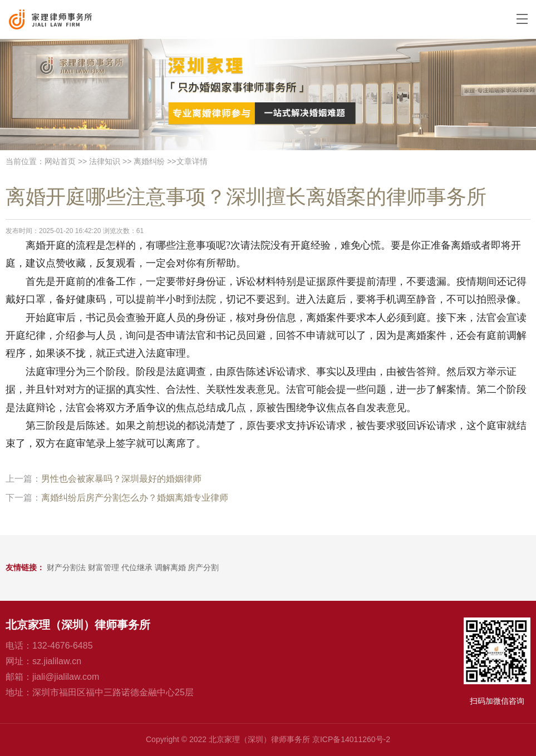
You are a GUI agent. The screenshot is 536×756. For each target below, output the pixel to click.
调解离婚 (170, 567)
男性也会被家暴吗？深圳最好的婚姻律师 (121, 479)
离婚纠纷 (149, 161)
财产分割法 (66, 567)
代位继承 (137, 567)
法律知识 (105, 161)
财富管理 (104, 567)
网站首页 (60, 161)
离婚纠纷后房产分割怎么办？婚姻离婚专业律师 (135, 498)
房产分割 (203, 567)
